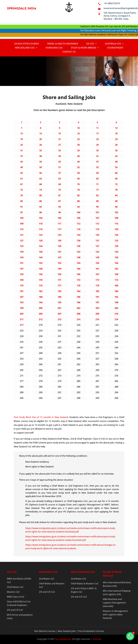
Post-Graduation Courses (91, 631)
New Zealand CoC (25, 48)
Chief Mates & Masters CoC (85, 584)
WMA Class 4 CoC (16, 597)
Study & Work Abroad (84, 48)
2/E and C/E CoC (15, 610)
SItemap (97, 639)
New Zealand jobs (67, 631)
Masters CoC (13, 592)
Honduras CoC (54, 48)
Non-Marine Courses (45, 631)
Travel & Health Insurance (63, 44)
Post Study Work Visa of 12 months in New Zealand (41, 417)
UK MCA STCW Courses (27, 44)
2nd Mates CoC (47, 579)
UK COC (90, 44)
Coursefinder (115, 48)
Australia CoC (113, 44)
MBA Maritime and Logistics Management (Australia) (114, 603)
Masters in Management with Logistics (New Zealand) (115, 615)
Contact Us (69, 52)
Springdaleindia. (63, 639)
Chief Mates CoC (15, 587)
